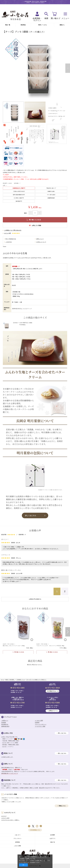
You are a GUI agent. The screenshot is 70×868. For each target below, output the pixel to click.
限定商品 (23, 25)
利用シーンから (43, 25)
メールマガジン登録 (40, 726)
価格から (62, 25)
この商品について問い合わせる (13, 230)
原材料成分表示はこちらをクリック (22, 309)
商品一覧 (8, 25)
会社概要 (52, 835)
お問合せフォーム (53, 711)
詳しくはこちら (31, 515)
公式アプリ (53, 839)
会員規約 (37, 722)
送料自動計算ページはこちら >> (10, 773)
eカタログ (4, 816)
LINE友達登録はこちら (35, 830)
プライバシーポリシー (41, 724)
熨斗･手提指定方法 (11, 239)
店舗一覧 (52, 842)
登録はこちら (62, 806)
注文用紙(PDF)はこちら (53, 691)
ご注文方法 (9, 242)
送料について (40, 239)
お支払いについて (41, 242)
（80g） (51, 646)
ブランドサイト (17, 839)
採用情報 (17, 842)
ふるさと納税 (17, 846)
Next (68, 632)
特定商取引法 (5, 724)
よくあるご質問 (39, 721)
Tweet (4, 247)
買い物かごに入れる (19, 652)
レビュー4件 (7, 233)
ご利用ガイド (5, 721)
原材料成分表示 (5, 726)
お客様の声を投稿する (35, 599)
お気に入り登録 (36, 225)
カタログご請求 (5, 818)
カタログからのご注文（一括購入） (10, 820)
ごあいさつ (17, 835)
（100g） (14, 646)
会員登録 (4, 722)
